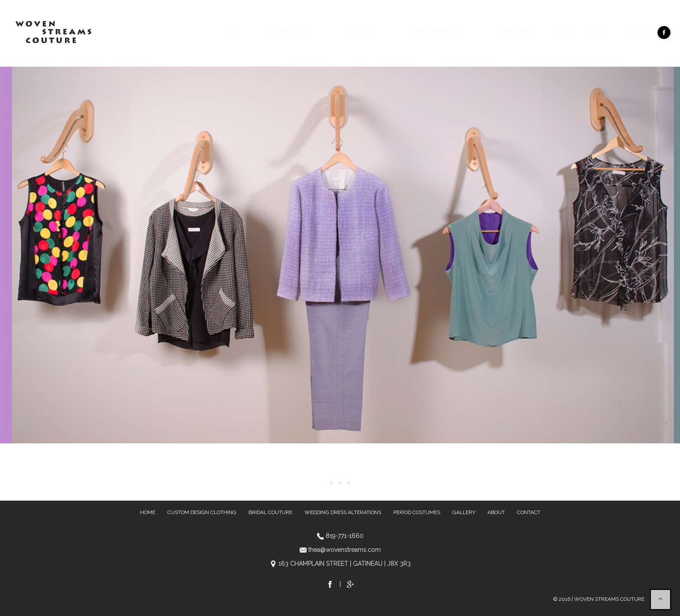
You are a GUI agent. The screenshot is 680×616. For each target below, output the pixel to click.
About (598, 32)
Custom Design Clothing (288, 32)
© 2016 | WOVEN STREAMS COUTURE (599, 599)
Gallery (563, 32)
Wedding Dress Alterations (436, 32)
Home (231, 32)
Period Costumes (514, 32)
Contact (633, 32)
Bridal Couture (361, 32)
